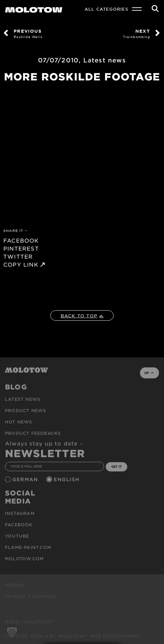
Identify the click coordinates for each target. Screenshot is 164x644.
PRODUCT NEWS (25, 410)
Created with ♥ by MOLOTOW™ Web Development (73, 636)
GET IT (116, 466)
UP (149, 373)
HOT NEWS (19, 422)
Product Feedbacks (33, 433)
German (26, 479)
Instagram (20, 513)
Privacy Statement (31, 596)
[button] (12, 632)
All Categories (106, 9)
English (67, 479)
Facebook (19, 525)
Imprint (15, 585)
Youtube (17, 536)
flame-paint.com (28, 547)
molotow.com (24, 559)
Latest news (105, 60)
